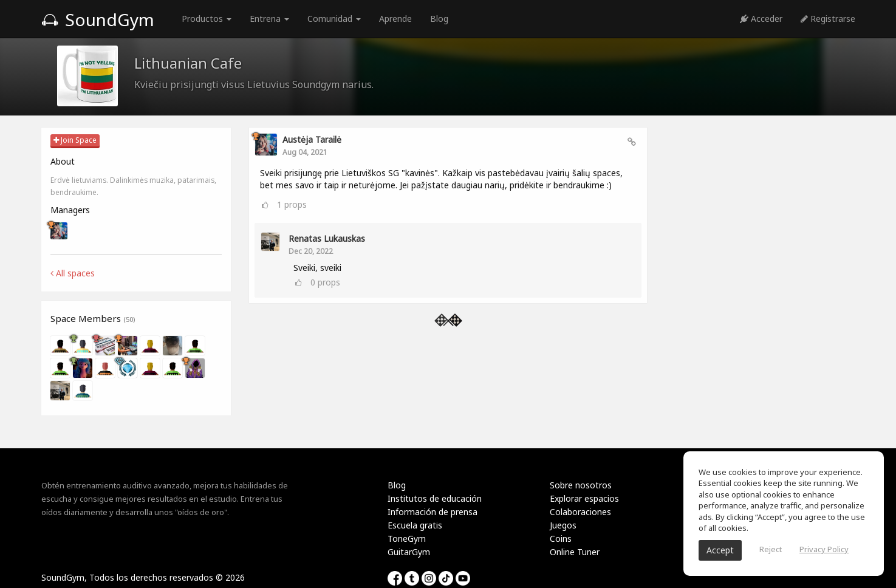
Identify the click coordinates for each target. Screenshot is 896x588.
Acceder (761, 19)
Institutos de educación (435, 498)
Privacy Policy (824, 549)
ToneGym (407, 538)
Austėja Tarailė (312, 139)
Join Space (75, 140)
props (292, 204)
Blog (439, 19)
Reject (771, 549)
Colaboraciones (580, 512)
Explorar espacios (584, 498)
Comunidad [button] (334, 19)
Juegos (563, 525)
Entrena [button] (269, 19)
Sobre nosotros (581, 485)
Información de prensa (433, 512)
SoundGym (98, 19)
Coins (561, 538)
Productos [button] (207, 19)
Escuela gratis (415, 525)
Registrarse (828, 19)
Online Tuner (575, 552)
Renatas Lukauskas (327, 238)
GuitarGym (409, 552)
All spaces (73, 273)
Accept (720, 550)
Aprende (395, 19)
